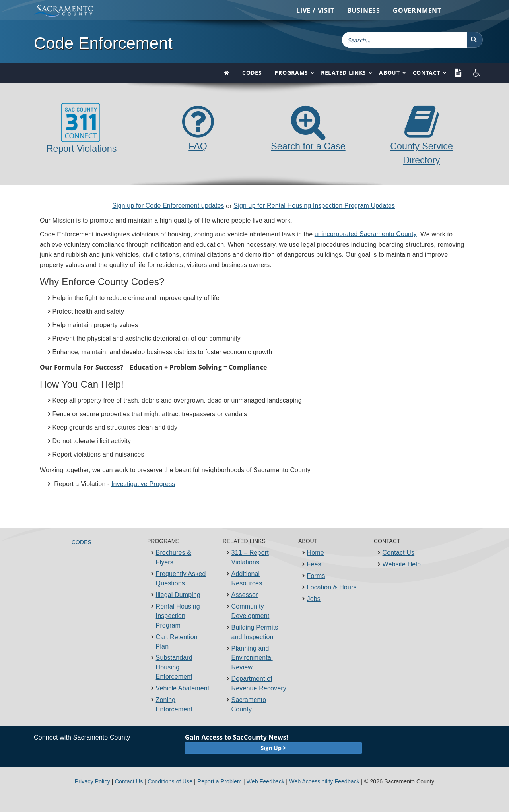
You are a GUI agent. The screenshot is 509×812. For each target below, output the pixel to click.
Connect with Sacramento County (82, 737)
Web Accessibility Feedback (324, 781)
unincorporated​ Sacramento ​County (366, 234)
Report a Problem (220, 781)
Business (364, 10)
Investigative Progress (143, 484)
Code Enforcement (103, 43)
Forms (316, 576)
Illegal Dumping (178, 595)
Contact (427, 73)
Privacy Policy (92, 781)
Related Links (344, 73)
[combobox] (404, 40)
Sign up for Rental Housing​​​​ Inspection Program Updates (314, 206)
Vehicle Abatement (183, 688)
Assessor (245, 595)
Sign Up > (274, 748)
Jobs (314, 599)
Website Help (402, 564)
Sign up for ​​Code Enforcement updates (168, 206)
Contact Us (399, 553)
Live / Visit (315, 10)
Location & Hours (332, 587)
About (390, 73)
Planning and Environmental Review (252, 658)
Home (316, 553)
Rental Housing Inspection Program (178, 616)
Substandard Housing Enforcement (174, 667)
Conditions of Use (170, 781)
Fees (314, 564)
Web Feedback (266, 781)
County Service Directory (422, 146)
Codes (252, 73)
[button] (475, 40)
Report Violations (82, 128)
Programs (291, 73)
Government (417, 10)
